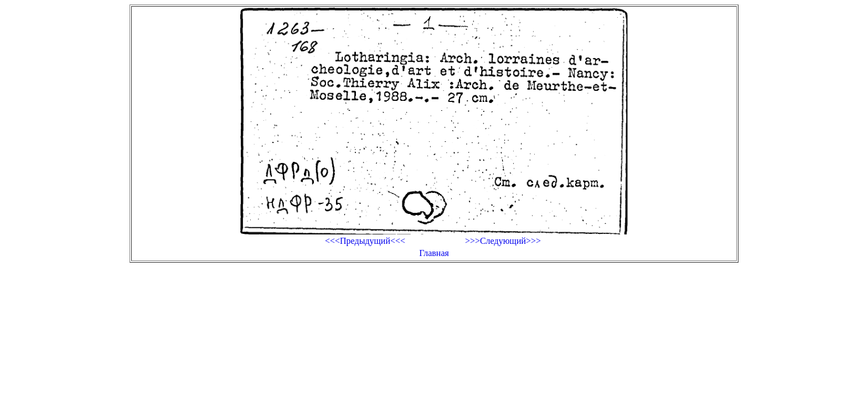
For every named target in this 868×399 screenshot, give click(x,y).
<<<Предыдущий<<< (365, 241)
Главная (434, 253)
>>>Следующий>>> (503, 241)
